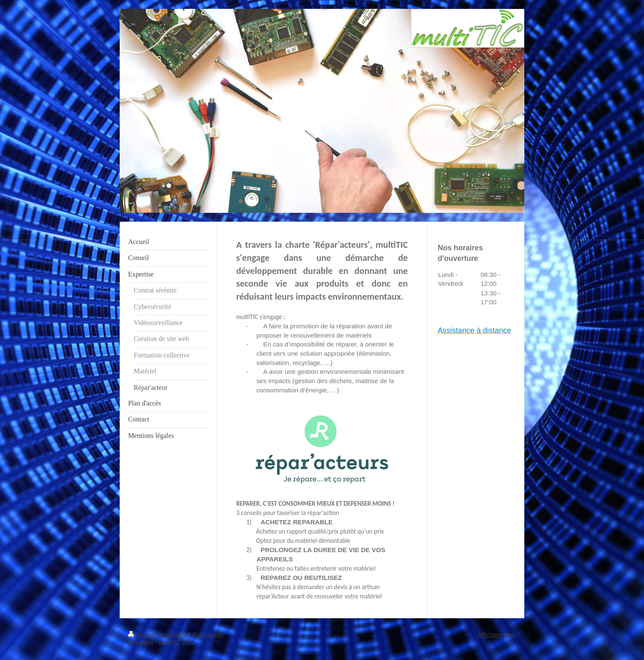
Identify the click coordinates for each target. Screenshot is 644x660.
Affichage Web (497, 635)
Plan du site (208, 635)
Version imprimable (159, 635)
